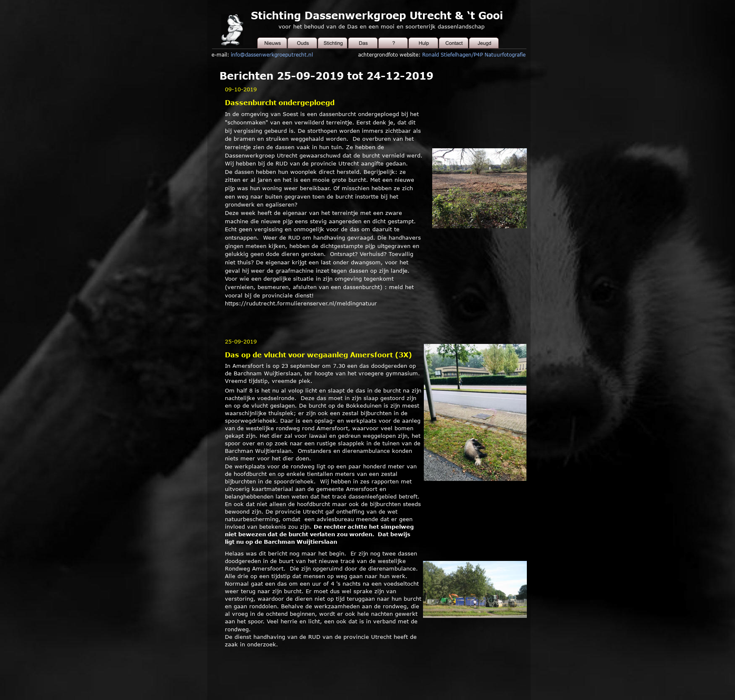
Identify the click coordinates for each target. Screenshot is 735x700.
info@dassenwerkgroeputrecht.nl (272, 54)
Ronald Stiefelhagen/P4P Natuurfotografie (474, 54)
